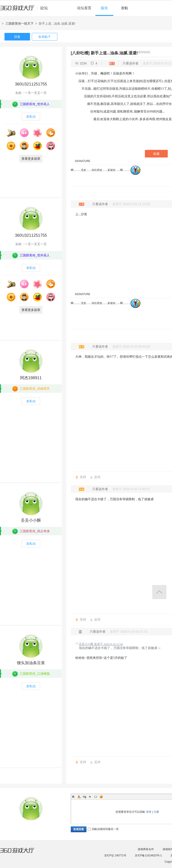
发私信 (31, 117)
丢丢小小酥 (31, 520)
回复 (17, 37)
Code (96, 797)
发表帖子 (45, 37)
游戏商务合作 (146, 849)
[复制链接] (144, 52)
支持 (83, 477)
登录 (149, 812)
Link (84, 797)
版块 (104, 8)
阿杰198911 (31, 378)
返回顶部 (159, 592)
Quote (90, 797)
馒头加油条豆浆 (31, 663)
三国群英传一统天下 (19, 23)
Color (79, 797)
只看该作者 (131, 63)
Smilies (101, 797)
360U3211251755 (31, 84)
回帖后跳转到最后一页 (103, 829)
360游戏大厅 (22, 853)
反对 (97, 477)
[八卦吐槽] (80, 53)
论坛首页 (84, 8)
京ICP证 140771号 (115, 855)
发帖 (125, 8)
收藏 (156, 154)
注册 (156, 812)
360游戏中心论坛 (26, 10)
